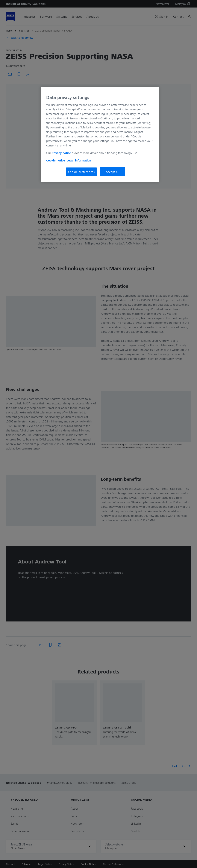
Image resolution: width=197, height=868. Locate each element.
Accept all (113, 172)
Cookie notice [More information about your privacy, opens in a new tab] (56, 160)
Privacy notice (61, 153)
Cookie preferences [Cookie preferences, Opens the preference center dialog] (81, 172)
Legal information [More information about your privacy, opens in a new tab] (79, 160)
